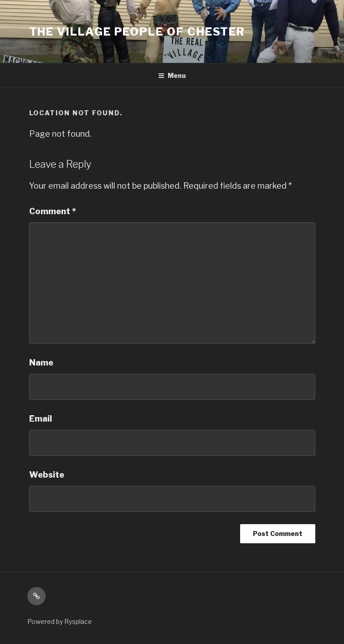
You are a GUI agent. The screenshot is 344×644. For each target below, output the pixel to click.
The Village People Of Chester (137, 32)
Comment (53, 211)
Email (41, 419)
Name (41, 363)
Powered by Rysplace (60, 621)
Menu (172, 75)
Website (47, 475)
